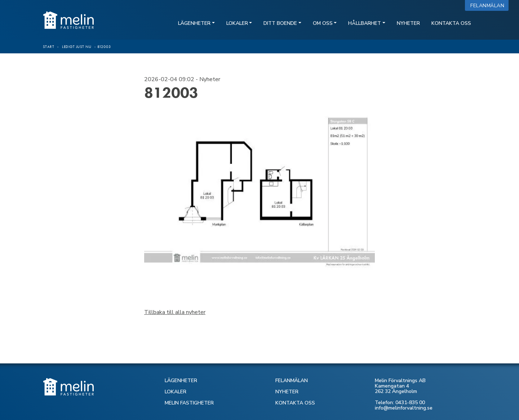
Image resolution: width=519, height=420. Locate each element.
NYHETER (287, 392)
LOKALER (176, 392)
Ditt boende (280, 23)
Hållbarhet (365, 23)
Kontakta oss (451, 23)
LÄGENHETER (181, 381)
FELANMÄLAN (292, 381)
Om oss (323, 23)
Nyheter (408, 23)
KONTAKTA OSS (295, 403)
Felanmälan (489, 6)
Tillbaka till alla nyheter (175, 312)
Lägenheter (194, 23)
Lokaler (237, 23)
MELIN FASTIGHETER (189, 403)
